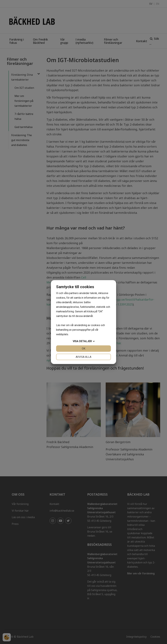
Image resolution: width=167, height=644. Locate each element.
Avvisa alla (83, 357)
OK (84, 349)
